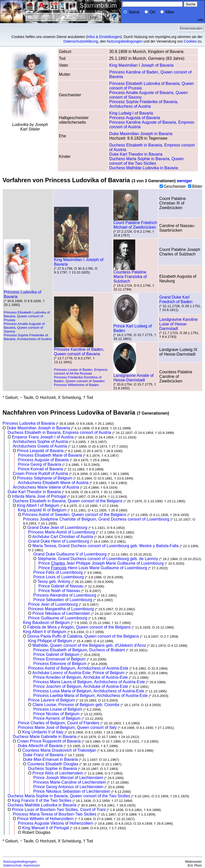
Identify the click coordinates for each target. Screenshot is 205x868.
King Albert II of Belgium (45, 632)
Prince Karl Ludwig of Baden (133, 327)
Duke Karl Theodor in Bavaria (136, 154)
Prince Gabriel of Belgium (56, 654)
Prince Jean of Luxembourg (53, 604)
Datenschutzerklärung (81, 41)
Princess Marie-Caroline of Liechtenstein (70, 782)
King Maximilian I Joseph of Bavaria (141, 65)
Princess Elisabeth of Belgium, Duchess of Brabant (79, 650)
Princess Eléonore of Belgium (60, 664)
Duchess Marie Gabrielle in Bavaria (45, 737)
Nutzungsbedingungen (125, 41)
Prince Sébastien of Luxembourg (63, 600)
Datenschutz (12, 865)
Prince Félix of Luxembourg (58, 572)
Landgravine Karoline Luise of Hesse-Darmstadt (178, 324)
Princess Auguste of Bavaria (43, 460)
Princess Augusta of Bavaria (134, 118)
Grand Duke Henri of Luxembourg (59, 541)
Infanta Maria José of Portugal (39, 496)
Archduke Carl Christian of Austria (63, 537)
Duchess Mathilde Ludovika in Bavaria (143, 168)
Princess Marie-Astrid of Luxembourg (62, 532)
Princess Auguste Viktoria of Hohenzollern (56, 823)
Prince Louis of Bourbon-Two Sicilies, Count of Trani (59, 810)
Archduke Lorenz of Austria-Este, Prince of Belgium (78, 673)
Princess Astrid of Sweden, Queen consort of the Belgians (74, 515)
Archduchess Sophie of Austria (40, 442)
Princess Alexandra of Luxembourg (65, 595)
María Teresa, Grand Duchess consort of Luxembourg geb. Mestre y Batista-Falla (106, 546)
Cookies (190, 41)
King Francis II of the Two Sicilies (42, 800)
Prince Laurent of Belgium (52, 700)
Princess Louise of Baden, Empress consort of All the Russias (81, 372)
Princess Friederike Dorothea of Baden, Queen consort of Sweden (79, 379)
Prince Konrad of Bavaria (41, 469)
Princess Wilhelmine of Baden (76, 385)
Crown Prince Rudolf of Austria (40, 474)
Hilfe (200, 20)
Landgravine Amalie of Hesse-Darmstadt (133, 376)
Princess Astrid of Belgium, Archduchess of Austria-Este (78, 668)
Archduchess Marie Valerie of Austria (46, 487)
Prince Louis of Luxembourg (58, 577)
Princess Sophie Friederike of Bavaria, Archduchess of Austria (144, 104)
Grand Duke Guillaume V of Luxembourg (70, 554)
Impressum (32, 865)
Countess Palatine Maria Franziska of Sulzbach (130, 275)
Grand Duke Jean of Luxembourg (57, 528)
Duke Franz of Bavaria (43, 755)
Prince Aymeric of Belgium (57, 718)
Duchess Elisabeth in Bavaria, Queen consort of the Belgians (67, 501)
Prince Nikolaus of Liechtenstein (61, 613)
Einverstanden (191, 28)
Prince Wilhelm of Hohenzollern (45, 819)
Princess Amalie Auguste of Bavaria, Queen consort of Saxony (24, 328)
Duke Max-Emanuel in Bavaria (50, 759)
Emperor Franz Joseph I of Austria (43, 437)
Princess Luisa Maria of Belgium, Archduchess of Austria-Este (89, 691)
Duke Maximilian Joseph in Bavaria (141, 134)
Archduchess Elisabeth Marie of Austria (53, 483)
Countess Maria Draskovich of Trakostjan (59, 750)
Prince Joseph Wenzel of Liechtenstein (68, 778)
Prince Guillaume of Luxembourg (58, 618)
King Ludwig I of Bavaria (131, 113)
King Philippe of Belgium (50, 641)
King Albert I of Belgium (38, 505)
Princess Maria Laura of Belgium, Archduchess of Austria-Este (89, 682)
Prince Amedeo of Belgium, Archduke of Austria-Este (81, 677)
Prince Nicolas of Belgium (56, 714)
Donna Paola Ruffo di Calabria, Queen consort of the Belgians (83, 636)
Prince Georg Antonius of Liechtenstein (68, 787)
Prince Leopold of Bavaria (40, 451)
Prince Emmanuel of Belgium (59, 659)
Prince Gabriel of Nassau (61, 586)
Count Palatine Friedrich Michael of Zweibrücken (135, 223)
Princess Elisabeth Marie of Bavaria (50, 455)
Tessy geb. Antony (54, 581)
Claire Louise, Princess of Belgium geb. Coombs (76, 705)
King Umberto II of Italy (43, 732)
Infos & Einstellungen (104, 37)
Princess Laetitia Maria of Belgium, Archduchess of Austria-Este (90, 696)
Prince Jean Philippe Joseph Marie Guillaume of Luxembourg (101, 563)
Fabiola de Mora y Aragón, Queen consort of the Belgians (79, 627)
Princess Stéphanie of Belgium (45, 478)
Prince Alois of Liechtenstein (58, 773)
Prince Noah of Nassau (59, 591)
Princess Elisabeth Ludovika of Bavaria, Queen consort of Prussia (27, 316)
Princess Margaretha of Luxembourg (61, 609)
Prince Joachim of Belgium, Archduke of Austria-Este (81, 686)
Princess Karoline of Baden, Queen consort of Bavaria (79, 350)
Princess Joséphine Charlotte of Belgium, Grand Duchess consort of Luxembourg (96, 519)
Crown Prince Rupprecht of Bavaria (49, 741)
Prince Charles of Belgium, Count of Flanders (59, 723)
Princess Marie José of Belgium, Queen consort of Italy (67, 727)
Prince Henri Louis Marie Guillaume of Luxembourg (93, 568)
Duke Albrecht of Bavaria (40, 746)
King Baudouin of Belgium (46, 623)
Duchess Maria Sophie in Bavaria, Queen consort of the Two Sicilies (146, 161)
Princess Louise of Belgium (58, 709)
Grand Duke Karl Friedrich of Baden (176, 299)
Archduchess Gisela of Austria (40, 446)
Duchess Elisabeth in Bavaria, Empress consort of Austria (59, 432)
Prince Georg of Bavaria (40, 464)
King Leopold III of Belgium (42, 510)
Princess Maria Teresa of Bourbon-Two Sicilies (55, 814)
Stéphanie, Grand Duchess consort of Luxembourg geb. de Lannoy (98, 559)
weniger (184, 181)
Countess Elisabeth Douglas (53, 764)
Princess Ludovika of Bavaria (23, 293)
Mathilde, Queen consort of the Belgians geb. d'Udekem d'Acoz (89, 645)
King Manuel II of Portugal (45, 828)
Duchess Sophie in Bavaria (53, 769)
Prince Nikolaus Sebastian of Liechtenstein (72, 791)
